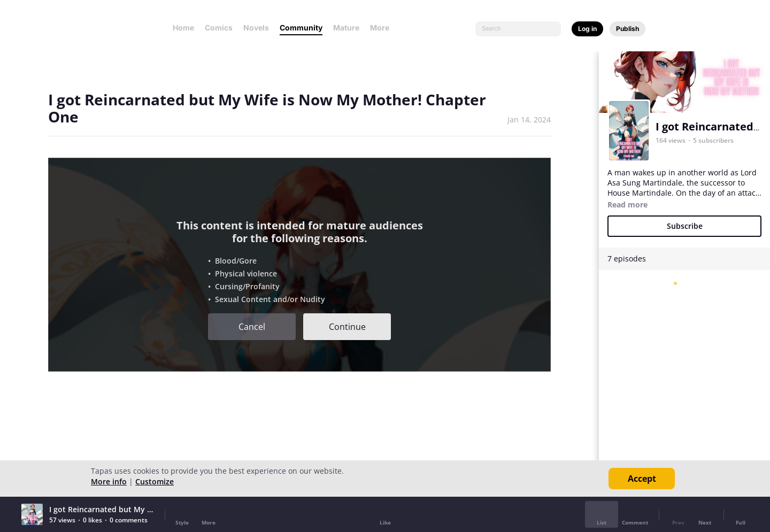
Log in (587, 29)
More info (109, 481)
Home (183, 28)
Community (301, 28)
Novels (256, 28)
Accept (642, 479)
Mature (346, 28)
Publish (627, 29)
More (383, 28)
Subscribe (685, 226)
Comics (219, 28)
